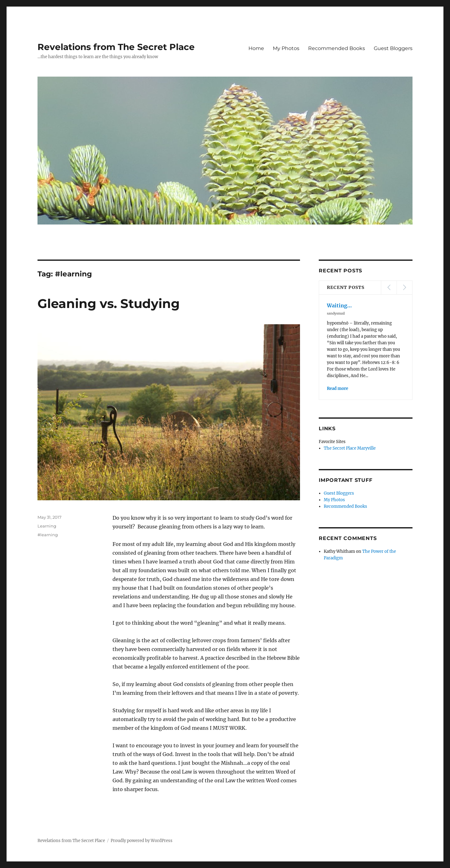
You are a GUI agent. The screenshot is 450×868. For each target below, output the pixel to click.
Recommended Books (337, 48)
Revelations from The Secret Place (116, 47)
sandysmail (336, 313)
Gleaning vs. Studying (109, 303)
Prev (389, 288)
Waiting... (339, 305)
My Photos (286, 48)
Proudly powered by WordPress (142, 841)
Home (256, 48)
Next (404, 288)
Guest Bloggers (393, 48)
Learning (47, 526)
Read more (337, 389)
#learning (48, 535)
